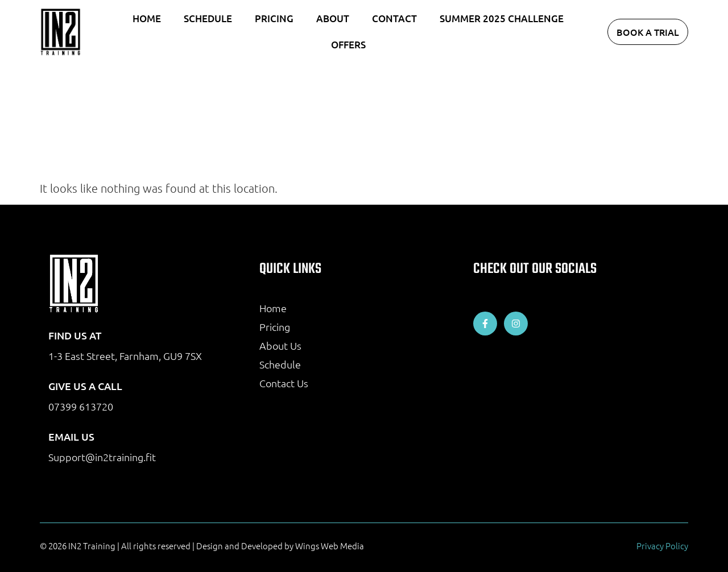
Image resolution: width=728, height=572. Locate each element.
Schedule (208, 18)
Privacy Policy (662, 546)
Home (147, 18)
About (333, 18)
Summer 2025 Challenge (502, 18)
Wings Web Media (330, 546)
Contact (394, 18)
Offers (348, 45)
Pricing (274, 18)
